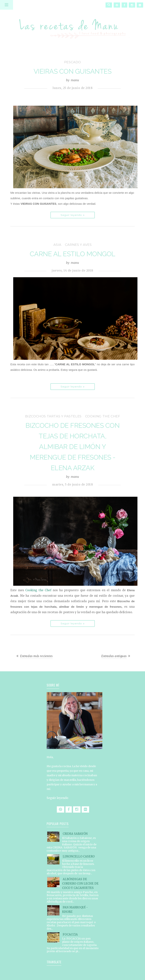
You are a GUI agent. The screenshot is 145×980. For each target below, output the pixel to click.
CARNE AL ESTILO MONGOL (73, 254)
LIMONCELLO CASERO (79, 856)
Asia (57, 245)
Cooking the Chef (103, 416)
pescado (73, 62)
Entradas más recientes (36, 656)
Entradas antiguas (114, 656)
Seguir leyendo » (73, 215)
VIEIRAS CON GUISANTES (73, 71)
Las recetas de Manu (72, 26)
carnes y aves (78, 245)
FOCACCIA (70, 934)
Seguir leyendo (57, 798)
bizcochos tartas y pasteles (53, 416)
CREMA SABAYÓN (75, 834)
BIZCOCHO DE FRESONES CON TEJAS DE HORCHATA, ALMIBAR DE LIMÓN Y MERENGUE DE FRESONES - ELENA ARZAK (72, 447)
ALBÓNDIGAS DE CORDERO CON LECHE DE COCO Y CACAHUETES (80, 884)
